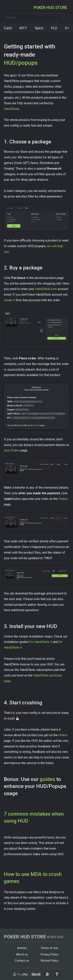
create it (10, 300)
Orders (63, 499)
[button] (7, 8)
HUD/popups (21, 63)
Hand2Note (12, 109)
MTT (23, 28)
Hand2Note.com (46, 289)
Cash (8, 28)
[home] (51, 8)
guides (47, 779)
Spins (39, 28)
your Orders (12, 450)
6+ (67, 28)
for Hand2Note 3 (41, 642)
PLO (54, 28)
